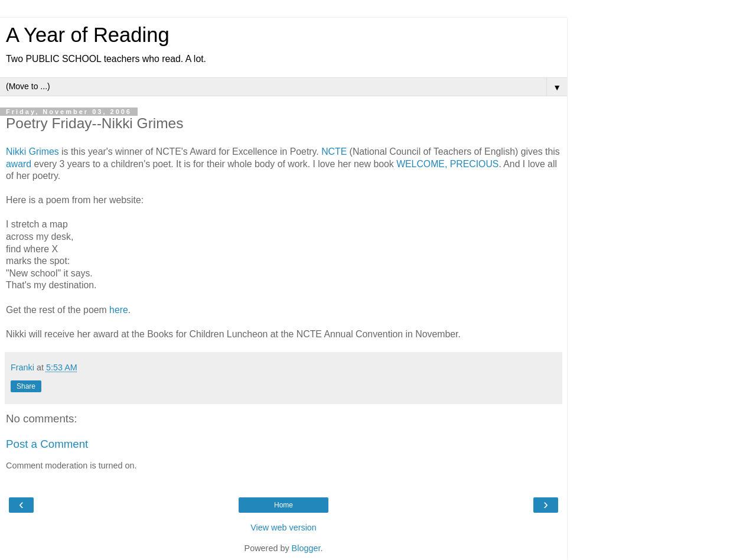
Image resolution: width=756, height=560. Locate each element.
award (19, 164)
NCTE (334, 152)
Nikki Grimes (32, 152)
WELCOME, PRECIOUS (447, 164)
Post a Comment (47, 444)
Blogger (306, 548)
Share (26, 386)
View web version (283, 528)
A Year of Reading (88, 35)
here (119, 310)
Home (283, 505)
